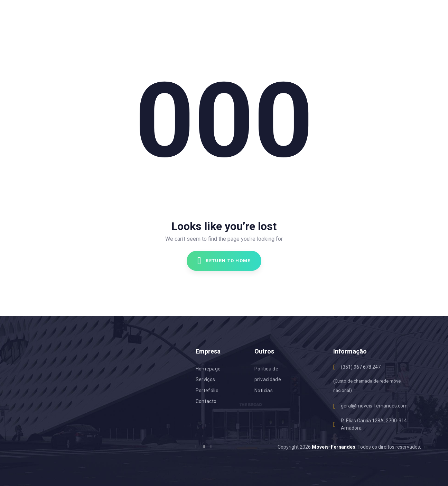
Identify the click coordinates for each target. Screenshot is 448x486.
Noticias (264, 391)
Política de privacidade (268, 374)
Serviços (206, 379)
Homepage (208, 369)
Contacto (206, 401)
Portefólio (207, 391)
